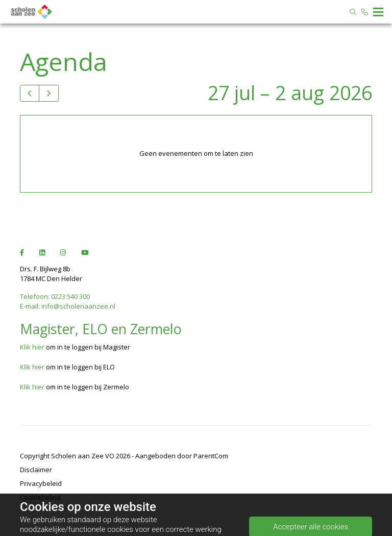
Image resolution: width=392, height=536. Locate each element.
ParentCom (211, 456)
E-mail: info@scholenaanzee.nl (68, 306)
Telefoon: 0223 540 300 (55, 296)
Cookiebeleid (40, 497)
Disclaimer (36, 470)
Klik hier (32, 347)
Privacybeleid (41, 483)
